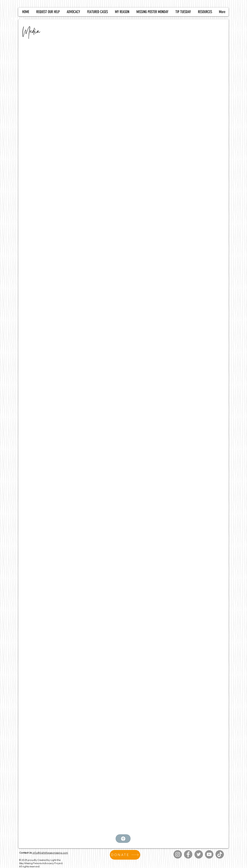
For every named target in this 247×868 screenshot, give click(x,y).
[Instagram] (178, 854)
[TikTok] (220, 854)
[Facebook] (188, 854)
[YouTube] (209, 854)
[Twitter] (199, 854)
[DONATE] (125, 855)
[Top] (123, 839)
